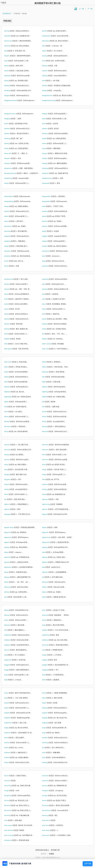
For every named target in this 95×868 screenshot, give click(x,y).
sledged (10, 95)
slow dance (49, 820)
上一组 (81, 9)
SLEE (9, 124)
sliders (47, 367)
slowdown (10, 840)
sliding (9, 377)
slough (9, 791)
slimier (47, 417)
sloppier (47, 713)
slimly (9, 431)
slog (8, 655)
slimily (47, 422)
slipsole (9, 562)
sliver (47, 610)
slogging (48, 670)
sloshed (47, 738)
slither (9, 582)
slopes (9, 708)
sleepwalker (49, 196)
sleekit (47, 138)
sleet (46, 206)
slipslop (47, 557)
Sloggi (9, 670)
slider (9, 367)
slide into (48, 349)
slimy (46, 465)
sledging (10, 119)
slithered (48, 582)
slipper (47, 527)
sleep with (10, 153)
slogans (47, 660)
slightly (47, 397)
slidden (47, 339)
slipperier (48, 532)
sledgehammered (13, 100)
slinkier (9, 484)
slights (9, 402)
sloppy (9, 728)
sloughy (47, 796)
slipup (9, 572)
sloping (47, 708)
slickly (47, 329)
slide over (10, 362)
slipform (10, 504)
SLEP (9, 261)
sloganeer (10, 660)
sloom (9, 693)
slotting (47, 762)
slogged (10, 665)
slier (46, 377)
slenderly (10, 256)
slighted (10, 387)
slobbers (10, 640)
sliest (9, 382)
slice (46, 299)
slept (46, 261)
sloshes (10, 743)
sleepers (10, 158)
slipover (47, 509)
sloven (47, 800)
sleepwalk (48, 183)
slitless (47, 592)
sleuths (9, 284)
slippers (10, 542)
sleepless (48, 173)
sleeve (9, 221)
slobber (47, 630)
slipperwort (49, 542)
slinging (10, 474)
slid (46, 334)
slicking (9, 329)
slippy (9, 552)
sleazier (47, 71)
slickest (47, 324)
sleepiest (10, 163)
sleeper (47, 153)
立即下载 (88, 864)
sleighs (47, 241)
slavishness (49, 36)
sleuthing (48, 279)
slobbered (10, 635)
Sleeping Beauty (13, 173)
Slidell (47, 362)
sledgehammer (50, 95)
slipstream (10, 567)
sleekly (9, 143)
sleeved (47, 221)
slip (8, 499)
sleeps (9, 183)
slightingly (10, 397)
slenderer (10, 251)
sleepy (9, 206)
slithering (10, 587)
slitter (47, 597)
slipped (47, 514)
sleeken (47, 129)
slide (8, 344)
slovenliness (49, 810)
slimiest (9, 422)
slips (46, 552)
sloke (47, 680)
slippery (10, 547)
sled (46, 81)
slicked (9, 319)
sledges (47, 114)
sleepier (47, 158)
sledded (10, 86)
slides (9, 372)
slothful (9, 757)
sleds (47, 119)
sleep (47, 148)
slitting (9, 610)
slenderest (48, 251)
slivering (48, 615)
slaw (46, 46)
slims (46, 455)
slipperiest (10, 537)
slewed (9, 289)
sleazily (47, 76)
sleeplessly (11, 178)
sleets (9, 216)
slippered (10, 532)
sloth (46, 753)
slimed (47, 412)
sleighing (10, 241)
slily (8, 407)
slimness (48, 450)
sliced (9, 304)
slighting (48, 392)
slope (47, 698)
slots (46, 757)
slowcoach (48, 835)
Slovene (10, 805)
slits (8, 597)
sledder (47, 86)
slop (8, 698)
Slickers (10, 324)
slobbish (10, 645)
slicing (9, 314)
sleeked (10, 129)
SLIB (9, 299)
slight (47, 382)
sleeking (10, 138)
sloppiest (10, 718)
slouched (48, 776)
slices (47, 309)
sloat (46, 625)
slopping (48, 723)
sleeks (47, 143)
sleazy (9, 81)
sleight (9, 246)
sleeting (47, 211)
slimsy (9, 465)
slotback (10, 753)
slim (46, 407)
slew (46, 284)
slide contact (49, 344)
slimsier (10, 460)
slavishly (10, 36)
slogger (47, 665)
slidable (10, 339)
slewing (47, 289)
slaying (47, 56)
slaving (9, 31)
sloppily (47, 718)
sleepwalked (11, 196)
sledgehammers (13, 114)
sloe (46, 650)
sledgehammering (51, 100)
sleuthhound (11, 279)
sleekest (48, 134)
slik (46, 402)
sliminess (10, 426)
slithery (9, 592)
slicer (47, 304)
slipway (9, 577)
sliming (47, 426)
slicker (47, 319)
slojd (8, 680)
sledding (10, 91)
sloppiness (11, 723)
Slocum (9, 650)
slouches (48, 781)
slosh (9, 738)
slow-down (48, 830)
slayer (47, 51)
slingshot (10, 479)
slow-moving (11, 835)
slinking (47, 489)
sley (46, 294)
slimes (9, 417)
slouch (9, 776)
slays (9, 61)
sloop (47, 693)
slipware (48, 572)
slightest (10, 392)
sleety (47, 216)
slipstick (47, 562)
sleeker (9, 134)
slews (9, 294)
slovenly (10, 815)
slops (47, 728)
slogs (9, 675)
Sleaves (47, 66)
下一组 (90, 9)
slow (8, 820)
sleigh (47, 231)
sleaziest (10, 76)
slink (46, 479)
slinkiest (47, 484)
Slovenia (48, 805)
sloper (47, 703)
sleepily (47, 163)
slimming (10, 450)
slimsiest (48, 460)
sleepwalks (49, 201)
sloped (9, 703)
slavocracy (11, 41)
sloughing (10, 796)
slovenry (48, 815)
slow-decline (11, 830)
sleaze (9, 71)
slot (46, 748)
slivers (9, 620)
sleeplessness (50, 178)
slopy (47, 733)
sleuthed (48, 266)
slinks (9, 494)
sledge (47, 91)
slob (8, 630)
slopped (10, 713)
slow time (48, 825)
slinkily (9, 489)
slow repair (11, 825)
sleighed (10, 236)
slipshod (10, 557)
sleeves (47, 226)
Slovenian (10, 810)
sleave (9, 66)
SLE (46, 61)
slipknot (10, 509)
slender (47, 246)
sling (8, 469)
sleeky (9, 148)
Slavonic (10, 46)
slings (47, 474)
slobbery (48, 640)
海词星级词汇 (7, 14)
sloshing (48, 743)
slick (46, 314)
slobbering (48, 635)
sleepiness (11, 168)
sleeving (10, 231)
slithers (47, 587)
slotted (9, 762)
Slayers (9, 56)
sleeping (48, 168)
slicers (9, 309)
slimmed (48, 431)
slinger (47, 469)
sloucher (10, 781)
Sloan (47, 620)
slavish (47, 31)
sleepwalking (11, 201)
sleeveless (11, 226)
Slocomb (48, 645)
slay (8, 51)
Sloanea (10, 625)
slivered (10, 615)
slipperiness (49, 537)
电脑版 (51, 854)
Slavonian (48, 41)
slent (46, 256)
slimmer (10, 445)
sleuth (9, 266)
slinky (47, 494)
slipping (47, 547)
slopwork (10, 733)
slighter (47, 387)
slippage (10, 514)
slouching (10, 786)
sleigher (47, 236)
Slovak (9, 800)
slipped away (12, 527)
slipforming (49, 504)
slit (46, 577)
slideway (48, 372)
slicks (9, 334)
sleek (47, 124)
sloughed (48, 791)
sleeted (9, 211)
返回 (3, 3)
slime (9, 412)
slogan (47, 655)
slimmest (48, 445)
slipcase (48, 499)
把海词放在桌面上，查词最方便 (47, 850)
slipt (46, 567)
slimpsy (9, 455)
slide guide (11, 349)
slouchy (47, 786)
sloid (46, 675)
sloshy (9, 748)
